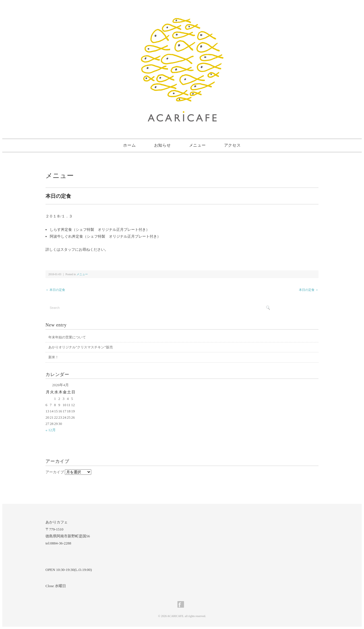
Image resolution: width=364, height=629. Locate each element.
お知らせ (163, 145)
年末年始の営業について (67, 337)
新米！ (53, 357)
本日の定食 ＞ (309, 290)
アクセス (232, 145)
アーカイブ (55, 472)
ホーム (129, 145)
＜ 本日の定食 (55, 290)
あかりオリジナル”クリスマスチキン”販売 (81, 347)
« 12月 (51, 430)
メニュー (197, 145)
